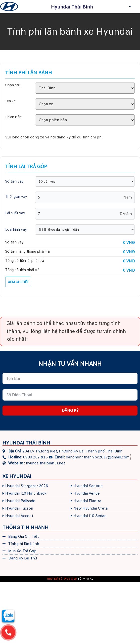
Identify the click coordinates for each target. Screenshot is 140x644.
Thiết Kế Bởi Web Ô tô (62, 579)
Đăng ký (70, 411)
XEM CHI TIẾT (18, 282)
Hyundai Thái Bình (72, 7)
